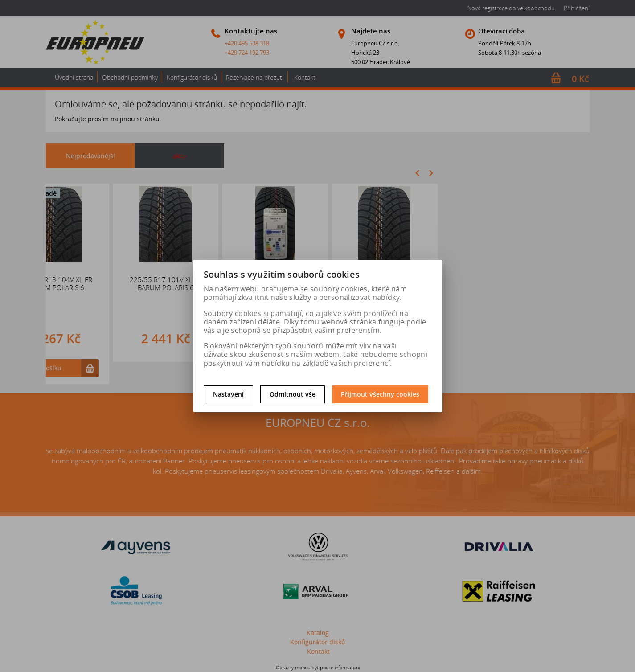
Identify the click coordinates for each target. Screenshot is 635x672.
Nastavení (228, 394)
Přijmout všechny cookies (380, 394)
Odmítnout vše (293, 394)
